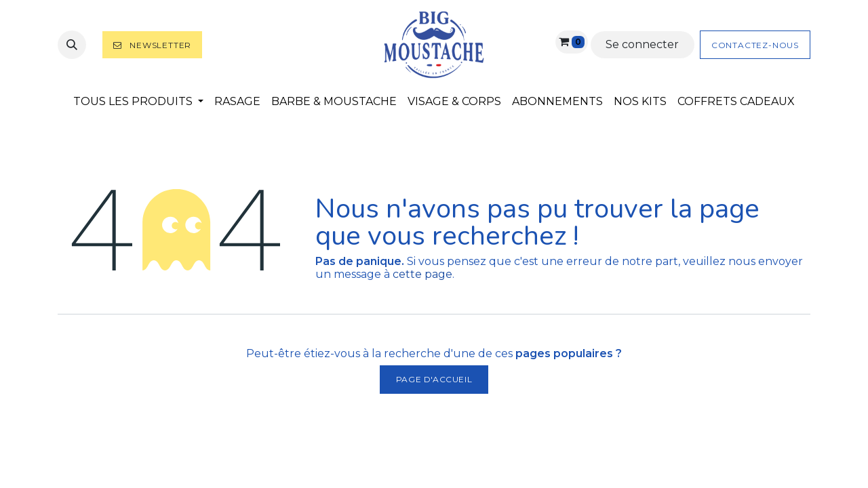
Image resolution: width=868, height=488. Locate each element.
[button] (72, 45)
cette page (422, 274)
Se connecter (642, 44)
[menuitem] (138, 101)
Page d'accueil (434, 379)
